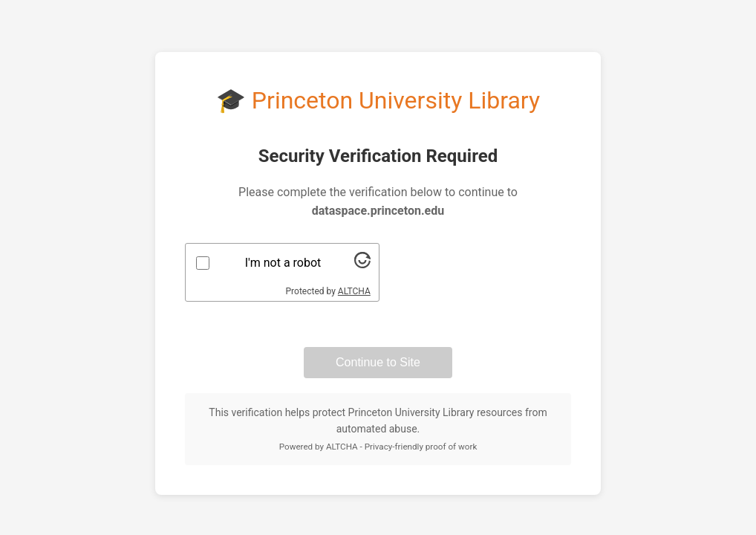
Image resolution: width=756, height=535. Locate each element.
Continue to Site (378, 362)
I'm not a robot (283, 263)
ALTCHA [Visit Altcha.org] (354, 291)
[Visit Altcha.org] (362, 264)
